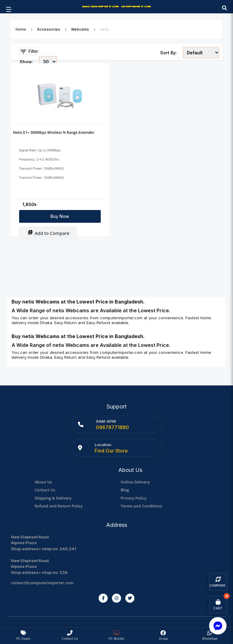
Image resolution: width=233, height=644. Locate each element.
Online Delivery (135, 482)
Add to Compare (48, 233)
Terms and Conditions (142, 506)
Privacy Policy (134, 498)
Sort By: (169, 53)
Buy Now (60, 216)
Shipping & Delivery (53, 498)
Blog (125, 490)
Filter (29, 52)
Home (21, 29)
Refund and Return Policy (59, 506)
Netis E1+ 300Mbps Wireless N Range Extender (54, 132)
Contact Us (45, 490)
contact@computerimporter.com (42, 583)
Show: (26, 62)
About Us (43, 482)
